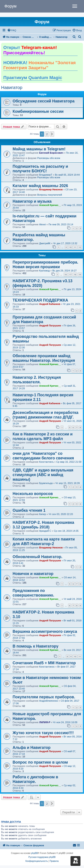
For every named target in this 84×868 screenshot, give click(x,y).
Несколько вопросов (33, 494)
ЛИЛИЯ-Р (45, 722)
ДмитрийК (45, 243)
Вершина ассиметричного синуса (45, 631)
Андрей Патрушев (50, 326)
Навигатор (12, 87)
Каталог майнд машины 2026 (40, 186)
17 (70, 274)
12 (80, 247)
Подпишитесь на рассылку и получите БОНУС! (40, 169)
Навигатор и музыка (32, 201)
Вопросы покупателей (50, 195)
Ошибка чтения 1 (29, 510)
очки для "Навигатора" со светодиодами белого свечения (43, 456)
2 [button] (47, 134)
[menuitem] (12, 30)
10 (70, 247)
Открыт (30, 50)
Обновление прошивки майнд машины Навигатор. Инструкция (44, 358)
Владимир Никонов (51, 189)
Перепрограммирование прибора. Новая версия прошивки (45, 265)
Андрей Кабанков (50, 304)
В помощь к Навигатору (35, 646)
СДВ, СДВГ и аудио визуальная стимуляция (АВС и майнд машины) (43, 475)
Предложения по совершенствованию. (33, 593)
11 (75, 247)
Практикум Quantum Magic (33, 78)
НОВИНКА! (39, 65)
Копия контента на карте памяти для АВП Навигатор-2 (44, 541)
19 (80, 274)
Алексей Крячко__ (50, 205)
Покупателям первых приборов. (44, 697)
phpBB (34, 853)
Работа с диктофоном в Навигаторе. (35, 779)
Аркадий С (45, 531)
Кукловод (44, 271)
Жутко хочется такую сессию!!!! (43, 733)
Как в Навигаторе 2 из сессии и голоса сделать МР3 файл (43, 436)
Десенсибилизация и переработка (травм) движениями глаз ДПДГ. (45, 415)
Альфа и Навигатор (32, 748)
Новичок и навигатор (33, 574)
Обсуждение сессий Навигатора (44, 101)
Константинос (47, 667)
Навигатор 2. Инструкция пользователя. (37, 380)
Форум (10, 6)
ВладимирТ (46, 175)
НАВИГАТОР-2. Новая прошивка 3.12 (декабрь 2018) (43, 525)
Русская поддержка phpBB (42, 857)
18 (75, 274)
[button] (52, 134)
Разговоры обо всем (49, 158)
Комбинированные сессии (38, 111)
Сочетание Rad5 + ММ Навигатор (44, 663)
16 (66, 274)
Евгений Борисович (51, 153)
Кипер (43, 514)
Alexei (42, 224)
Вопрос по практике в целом (40, 762)
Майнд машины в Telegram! (39, 149)
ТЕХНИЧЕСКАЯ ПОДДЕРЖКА (40, 300)
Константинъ (46, 462)
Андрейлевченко (49, 701)
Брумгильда (46, 483)
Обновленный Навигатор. (37, 557)
